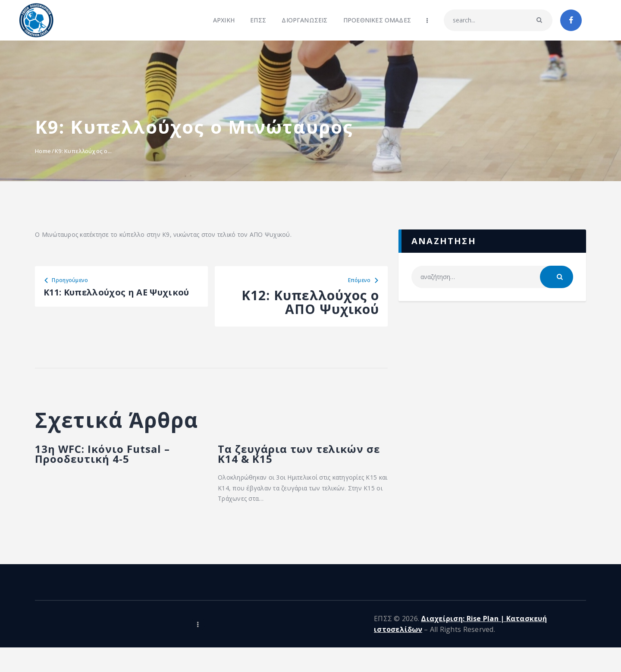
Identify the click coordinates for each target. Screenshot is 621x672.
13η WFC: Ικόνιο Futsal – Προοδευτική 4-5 (104, 466)
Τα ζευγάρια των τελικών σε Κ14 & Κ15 (289, 466)
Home (43, 151)
